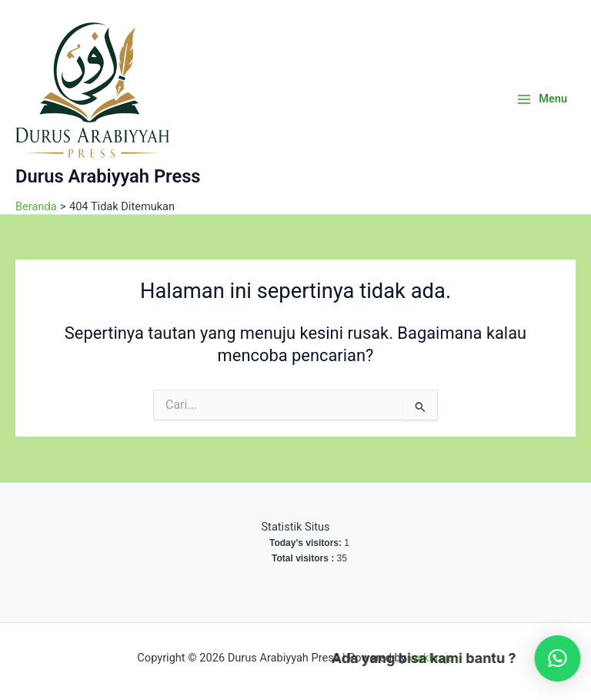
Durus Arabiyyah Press (108, 176)
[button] (547, 658)
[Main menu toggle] (542, 99)
